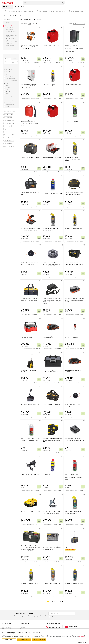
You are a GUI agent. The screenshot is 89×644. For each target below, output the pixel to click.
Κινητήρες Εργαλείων (11, 38)
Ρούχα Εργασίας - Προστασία (10, 123)
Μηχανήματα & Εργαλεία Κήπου (10, 120)
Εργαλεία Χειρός (8, 126)
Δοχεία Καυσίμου (10, 45)
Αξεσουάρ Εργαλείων (11, 31)
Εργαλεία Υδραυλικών (9, 141)
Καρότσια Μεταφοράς (9, 147)
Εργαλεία (8, 23)
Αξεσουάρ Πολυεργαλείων (12, 42)
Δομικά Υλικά (13, 135)
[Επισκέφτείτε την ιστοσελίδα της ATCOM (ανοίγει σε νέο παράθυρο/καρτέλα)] (81, 643)
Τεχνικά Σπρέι (9, 47)
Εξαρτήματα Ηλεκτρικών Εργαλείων (11, 36)
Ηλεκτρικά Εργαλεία (8, 114)
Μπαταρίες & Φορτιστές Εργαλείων (11, 33)
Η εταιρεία (22, 627)
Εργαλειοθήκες (9, 28)
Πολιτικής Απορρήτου (59, 617)
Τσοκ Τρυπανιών (10, 44)
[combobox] (79, 24)
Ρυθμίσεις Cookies (9, 640)
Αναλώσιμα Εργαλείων (9, 132)
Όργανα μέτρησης (8, 129)
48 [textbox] (29, 24)
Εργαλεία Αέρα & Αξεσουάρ (10, 138)
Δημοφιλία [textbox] (76, 24)
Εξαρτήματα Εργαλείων (11, 26)
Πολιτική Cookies (82, 637)
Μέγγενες (8, 40)
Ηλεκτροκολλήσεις (8, 117)
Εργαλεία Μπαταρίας (9, 144)
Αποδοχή (57, 617)
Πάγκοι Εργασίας (10, 29)
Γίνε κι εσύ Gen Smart (30, 615)
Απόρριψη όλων (24, 640)
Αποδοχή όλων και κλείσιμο (39, 640)
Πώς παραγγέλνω (7, 627)
